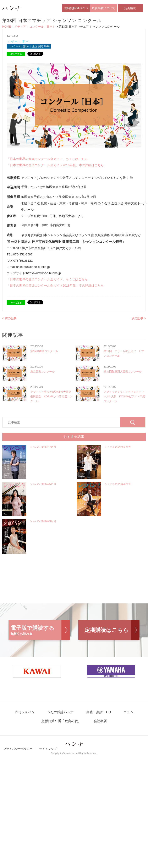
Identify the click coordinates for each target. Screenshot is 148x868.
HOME (7, 27)
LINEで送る (16, 54)
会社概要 (100, 721)
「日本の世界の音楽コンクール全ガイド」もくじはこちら (47, 159)
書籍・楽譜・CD (98, 712)
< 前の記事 (9, 318)
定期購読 (130, 8)
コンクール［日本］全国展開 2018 (29, 46)
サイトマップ (48, 749)
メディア (20, 27)
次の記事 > (139, 318)
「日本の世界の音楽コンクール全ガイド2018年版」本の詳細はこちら (55, 165)
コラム (128, 712)
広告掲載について (104, 8)
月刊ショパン (25, 712)
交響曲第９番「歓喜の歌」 (61, 721)
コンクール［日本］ (42, 27)
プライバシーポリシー (18, 749)
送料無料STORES (76, 8)
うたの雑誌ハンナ (60, 712)
